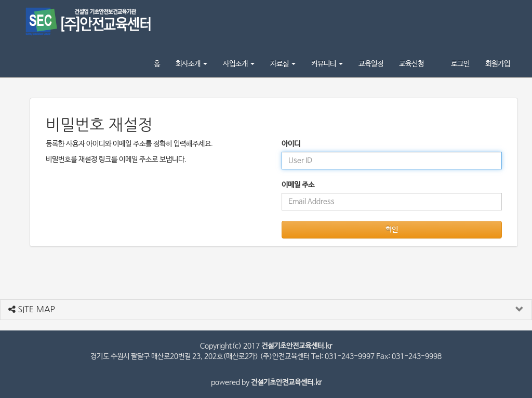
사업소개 (239, 64)
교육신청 (411, 64)
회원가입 (498, 64)
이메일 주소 (298, 185)
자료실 (283, 64)
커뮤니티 (327, 64)
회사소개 (191, 64)
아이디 (291, 144)
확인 (392, 230)
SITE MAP (32, 309)
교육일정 (371, 64)
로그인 (460, 64)
